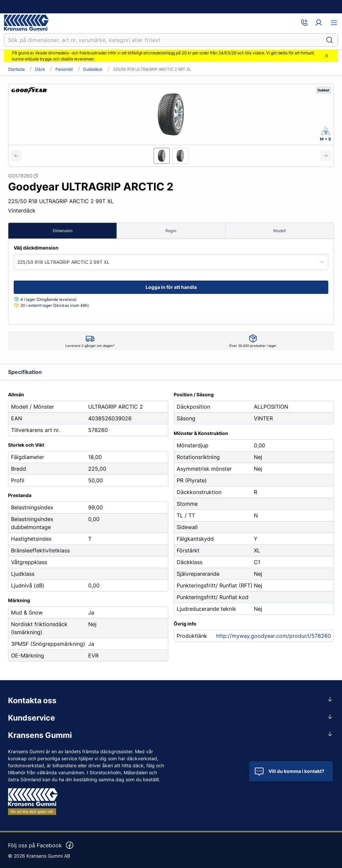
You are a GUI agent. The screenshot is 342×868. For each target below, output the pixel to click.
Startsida (16, 69)
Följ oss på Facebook (41, 845)
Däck (40, 69)
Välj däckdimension (36, 248)
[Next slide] (326, 156)
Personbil (64, 69)
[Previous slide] (16, 156)
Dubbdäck (93, 69)
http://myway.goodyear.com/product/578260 (274, 636)
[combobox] (18, 262)
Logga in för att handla (171, 287)
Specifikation (25, 372)
